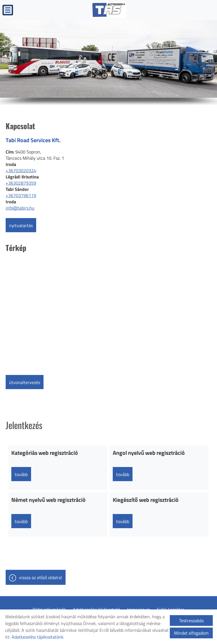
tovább (21, 474)
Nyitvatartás (21, 225)
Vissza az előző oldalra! (41, 577)
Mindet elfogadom (191, 633)
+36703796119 (21, 195)
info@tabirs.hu (20, 208)
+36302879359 (21, 183)
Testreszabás (191, 620)
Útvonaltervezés (25, 382)
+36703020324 (21, 170)
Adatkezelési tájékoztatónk (38, 637)
